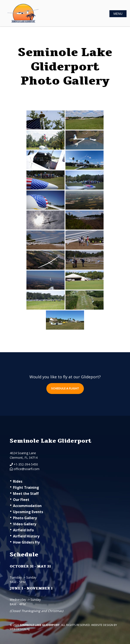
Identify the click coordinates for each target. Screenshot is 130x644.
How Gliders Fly (26, 542)
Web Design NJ (20, 629)
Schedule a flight (65, 388)
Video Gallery (25, 524)
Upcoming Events (28, 512)
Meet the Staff (26, 494)
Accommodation (27, 506)
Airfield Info (23, 530)
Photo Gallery (25, 518)
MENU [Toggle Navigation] (118, 14)
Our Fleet (21, 500)
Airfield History (26, 536)
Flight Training (26, 487)
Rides (18, 481)
